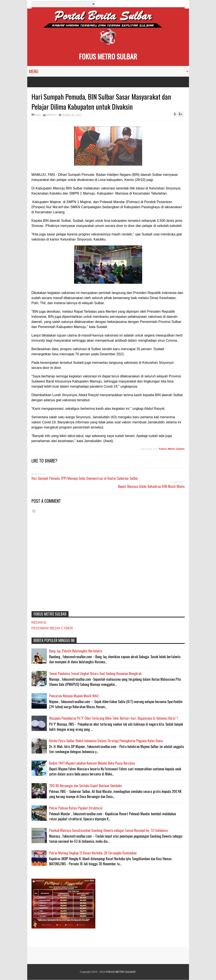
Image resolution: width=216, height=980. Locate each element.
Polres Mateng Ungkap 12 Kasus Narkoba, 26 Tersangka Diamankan (93, 853)
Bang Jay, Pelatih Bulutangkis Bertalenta (76, 651)
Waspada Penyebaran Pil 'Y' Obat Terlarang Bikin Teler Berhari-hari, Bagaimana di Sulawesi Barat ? (114, 718)
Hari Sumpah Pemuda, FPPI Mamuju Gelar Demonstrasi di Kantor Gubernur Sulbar (85, 478)
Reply (38, 115)
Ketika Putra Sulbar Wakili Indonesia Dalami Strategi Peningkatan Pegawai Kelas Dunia (106, 741)
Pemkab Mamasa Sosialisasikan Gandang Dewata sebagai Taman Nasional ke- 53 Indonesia (108, 830)
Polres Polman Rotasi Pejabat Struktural (76, 808)
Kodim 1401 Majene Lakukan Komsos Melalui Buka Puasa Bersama (92, 763)
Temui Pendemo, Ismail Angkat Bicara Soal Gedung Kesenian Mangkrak (95, 673)
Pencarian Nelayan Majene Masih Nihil (74, 696)
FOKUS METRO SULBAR (108, 56)
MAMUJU (51, 115)
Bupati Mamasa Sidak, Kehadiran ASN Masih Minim (151, 486)
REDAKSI (39, 623)
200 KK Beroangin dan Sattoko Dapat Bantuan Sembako (85, 786)
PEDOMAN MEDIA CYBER (52, 628)
